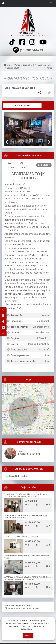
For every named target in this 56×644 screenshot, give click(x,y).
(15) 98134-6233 (31, 50)
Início (8, 65)
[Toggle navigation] (51, 3)
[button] (8, 126)
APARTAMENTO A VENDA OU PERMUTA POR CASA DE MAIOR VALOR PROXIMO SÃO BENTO (28, 578)
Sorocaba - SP (29, 65)
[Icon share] (12, 42)
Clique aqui (10, 608)
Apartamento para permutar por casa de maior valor (27, 557)
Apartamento (45, 65)
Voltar (48, 68)
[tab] (13, 105)
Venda (17, 65)
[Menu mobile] (3, 3)
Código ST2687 (14, 68)
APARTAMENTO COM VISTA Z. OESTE (21, 537)
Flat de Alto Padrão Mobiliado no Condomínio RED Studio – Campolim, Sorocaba (26, 495)
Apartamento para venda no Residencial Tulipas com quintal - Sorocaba (27, 516)
